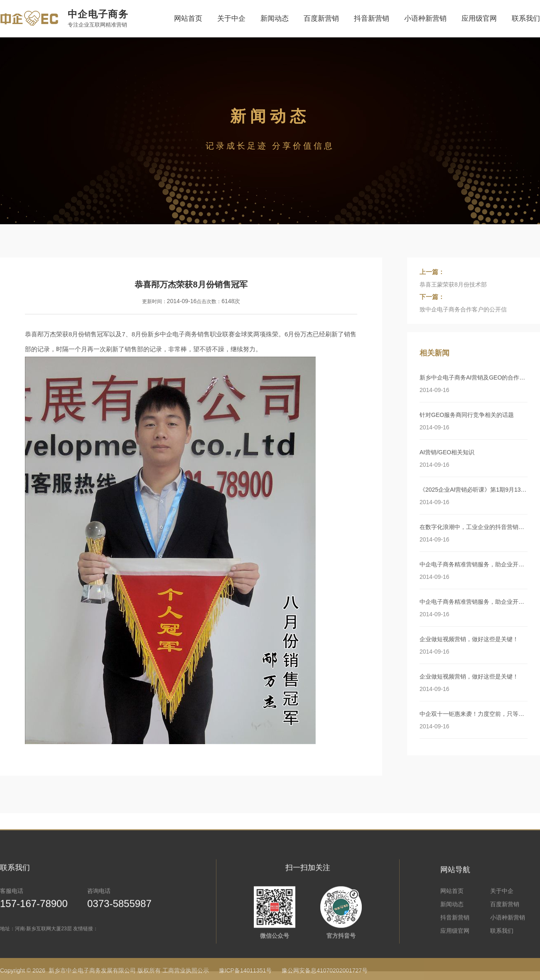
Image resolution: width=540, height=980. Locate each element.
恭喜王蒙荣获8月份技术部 (453, 284)
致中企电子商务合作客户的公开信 (463, 309)
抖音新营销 (372, 18)
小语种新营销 (425, 18)
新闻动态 (275, 18)
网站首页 (188, 18)
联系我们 (526, 18)
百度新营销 (321, 18)
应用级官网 (479, 18)
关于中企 (231, 18)
